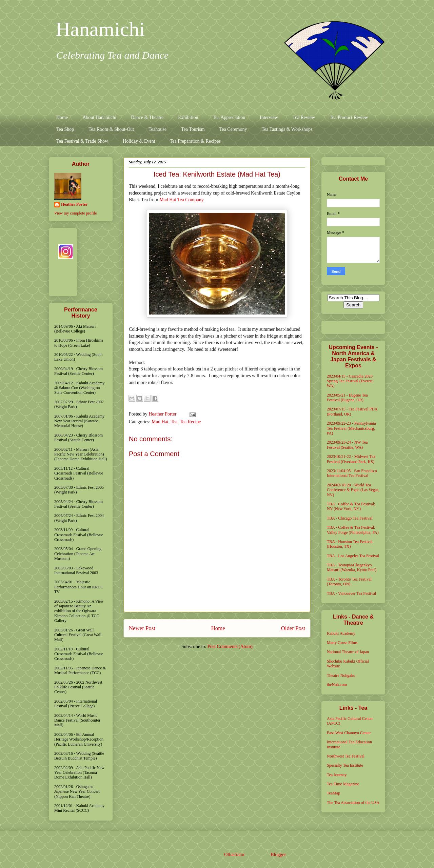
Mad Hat (160, 422)
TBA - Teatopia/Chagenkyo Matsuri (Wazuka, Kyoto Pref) (352, 567)
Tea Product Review (349, 117)
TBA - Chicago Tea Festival (350, 518)
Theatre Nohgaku (341, 675)
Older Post (293, 628)
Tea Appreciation (229, 117)
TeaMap (333, 793)
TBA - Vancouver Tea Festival (351, 593)
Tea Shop (65, 129)
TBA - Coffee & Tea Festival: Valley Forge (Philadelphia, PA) (353, 530)
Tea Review (304, 117)
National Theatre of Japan (348, 652)
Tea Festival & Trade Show (82, 141)
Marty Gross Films (342, 643)
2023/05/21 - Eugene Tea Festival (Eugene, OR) (347, 398)
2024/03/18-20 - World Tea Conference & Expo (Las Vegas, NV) (353, 490)
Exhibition (188, 117)
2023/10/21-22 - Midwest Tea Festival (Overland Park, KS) (351, 459)
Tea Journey (337, 775)
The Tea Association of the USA (353, 803)
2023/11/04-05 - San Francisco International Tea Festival (352, 473)
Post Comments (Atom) (230, 647)
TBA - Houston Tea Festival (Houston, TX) (350, 544)
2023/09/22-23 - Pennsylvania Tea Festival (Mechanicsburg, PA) (351, 428)
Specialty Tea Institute (345, 765)
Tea (174, 422)
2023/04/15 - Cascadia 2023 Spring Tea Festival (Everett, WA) (350, 381)
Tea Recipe (190, 422)
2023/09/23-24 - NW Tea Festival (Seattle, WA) (347, 445)
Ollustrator (234, 855)
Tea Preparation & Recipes (195, 141)
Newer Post (142, 628)
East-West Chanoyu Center (349, 733)
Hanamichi (100, 29)
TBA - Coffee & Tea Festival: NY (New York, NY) (351, 506)
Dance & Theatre (147, 117)
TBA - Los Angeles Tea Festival (353, 556)
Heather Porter (163, 414)
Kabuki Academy (341, 633)
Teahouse (157, 129)
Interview (269, 117)
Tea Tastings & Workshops (287, 129)
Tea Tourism (193, 129)
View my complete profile (76, 213)
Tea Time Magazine (343, 784)
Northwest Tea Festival (346, 756)
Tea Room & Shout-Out (111, 129)
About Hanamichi (99, 117)
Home (62, 117)
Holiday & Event (139, 141)
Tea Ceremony (233, 129)
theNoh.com (337, 685)
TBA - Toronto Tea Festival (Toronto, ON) (349, 582)
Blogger (278, 855)
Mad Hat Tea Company (181, 200)
